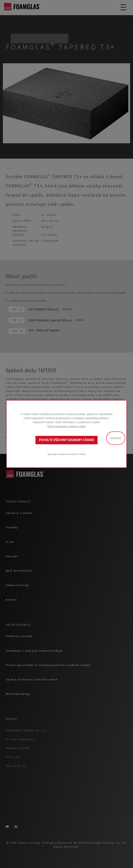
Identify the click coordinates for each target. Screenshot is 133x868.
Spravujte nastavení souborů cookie (66, 454)
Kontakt (116, 438)
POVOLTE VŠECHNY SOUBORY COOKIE (66, 440)
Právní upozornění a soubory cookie (67, 426)
